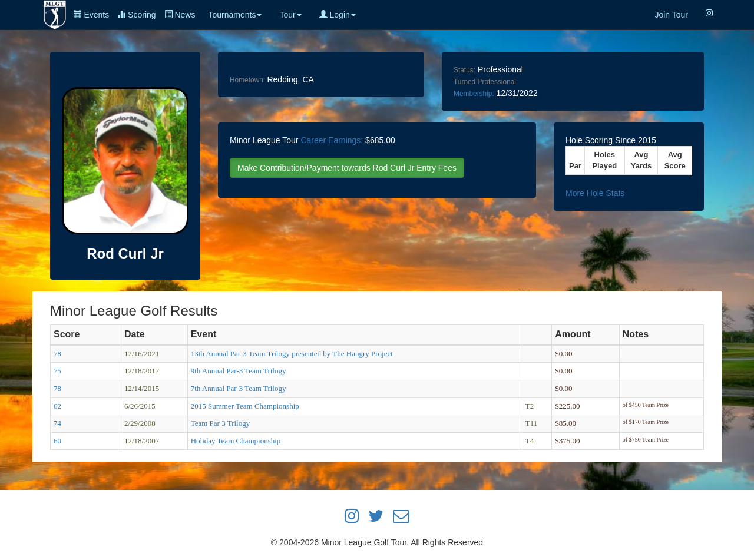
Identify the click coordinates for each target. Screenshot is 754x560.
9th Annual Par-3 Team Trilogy (239, 371)
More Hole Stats (595, 193)
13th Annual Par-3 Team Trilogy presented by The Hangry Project (292, 354)
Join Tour (671, 15)
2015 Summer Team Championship (245, 406)
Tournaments (235, 15)
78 (57, 354)
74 (57, 423)
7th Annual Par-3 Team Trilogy (239, 388)
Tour (290, 15)
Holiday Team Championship (236, 441)
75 (57, 371)
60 (57, 441)
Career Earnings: (332, 140)
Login (338, 15)
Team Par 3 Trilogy (221, 423)
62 (57, 406)
